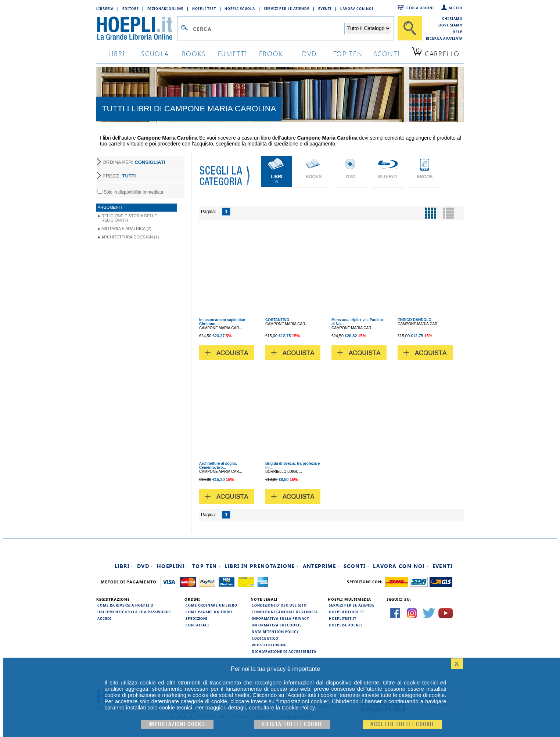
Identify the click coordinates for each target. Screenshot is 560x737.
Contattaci (197, 625)
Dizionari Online (165, 8)
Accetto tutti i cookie (403, 724)
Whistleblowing (269, 645)
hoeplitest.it (343, 618)
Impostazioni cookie (177, 724)
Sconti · (356, 566)
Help (458, 32)
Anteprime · (321, 566)
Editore (130, 8)
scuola (155, 53)
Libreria (105, 8)
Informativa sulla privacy (280, 618)
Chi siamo (452, 18)
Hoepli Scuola (240, 8)
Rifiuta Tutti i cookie (292, 724)
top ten (348, 53)
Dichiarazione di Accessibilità (284, 651)
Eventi (325, 8)
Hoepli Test (204, 8)
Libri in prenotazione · (262, 566)
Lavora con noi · (401, 566)
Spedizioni (197, 618)
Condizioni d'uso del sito (279, 605)
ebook (271, 53)
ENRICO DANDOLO (414, 320)
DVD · (145, 566)
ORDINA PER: (134, 162)
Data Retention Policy (275, 632)
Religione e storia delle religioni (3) (129, 218)
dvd (309, 53)
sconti (387, 53)
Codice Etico (265, 638)
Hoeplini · (173, 566)
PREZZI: (119, 176)
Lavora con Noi (357, 8)
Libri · (124, 566)
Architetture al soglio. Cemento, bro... (218, 465)
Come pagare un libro (209, 612)
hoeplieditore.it (346, 612)
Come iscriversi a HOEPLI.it (126, 605)
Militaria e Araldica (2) (126, 229)
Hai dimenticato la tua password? (134, 612)
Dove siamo (450, 25)
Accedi (456, 8)
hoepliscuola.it (346, 625)
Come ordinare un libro (211, 605)
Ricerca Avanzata (444, 38)
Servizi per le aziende (287, 8)
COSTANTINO (277, 320)
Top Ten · (207, 566)
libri (117, 53)
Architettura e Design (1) (130, 237)
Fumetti (232, 53)
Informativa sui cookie (277, 625)
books (194, 53)
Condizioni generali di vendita (285, 612)
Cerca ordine (421, 8)
